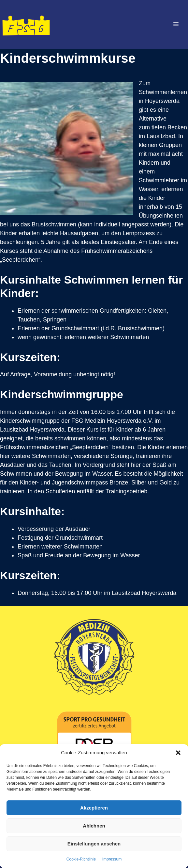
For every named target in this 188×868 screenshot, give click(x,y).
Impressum (112, 859)
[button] (178, 753)
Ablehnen (94, 826)
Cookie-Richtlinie (81, 859)
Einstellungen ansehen (94, 844)
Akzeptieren (94, 808)
